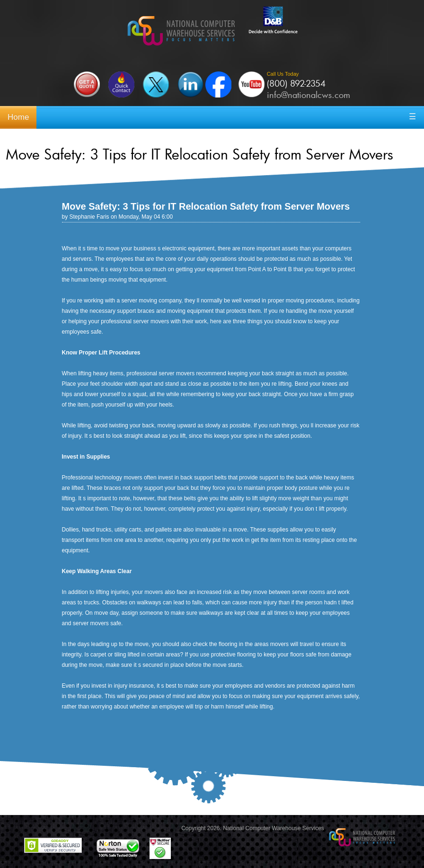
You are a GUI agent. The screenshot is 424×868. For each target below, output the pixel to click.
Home (18, 117)
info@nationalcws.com (309, 95)
